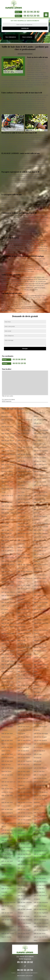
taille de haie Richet (24, 427)
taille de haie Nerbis (24, 606)
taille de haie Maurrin (24, 737)
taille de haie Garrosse (41, 475)
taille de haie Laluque (24, 858)
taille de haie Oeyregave (22, 597)
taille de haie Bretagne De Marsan (41, 715)
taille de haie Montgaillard (22, 642)
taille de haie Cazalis (40, 596)
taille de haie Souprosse (9, 561)
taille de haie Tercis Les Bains (9, 542)
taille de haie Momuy (24, 675)
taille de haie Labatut (24, 899)
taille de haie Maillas (24, 758)
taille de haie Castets (40, 609)
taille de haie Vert (7, 503)
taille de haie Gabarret (41, 496)
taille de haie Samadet (8, 668)
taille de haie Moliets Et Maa (25, 680)
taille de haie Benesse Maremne (41, 801)
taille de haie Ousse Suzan (24, 559)
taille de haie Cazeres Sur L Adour (40, 590)
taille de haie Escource (41, 530)
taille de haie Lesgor (24, 823)
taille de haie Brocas (40, 709)
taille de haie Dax (39, 554)
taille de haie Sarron (8, 654)
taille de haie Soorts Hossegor (8, 587)
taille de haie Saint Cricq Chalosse (7, 884)
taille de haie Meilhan (24, 713)
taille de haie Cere (39, 585)
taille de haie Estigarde (41, 523)
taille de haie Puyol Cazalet (23, 435)
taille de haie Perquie (24, 527)
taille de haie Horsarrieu (25, 920)
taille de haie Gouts (40, 444)
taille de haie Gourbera (41, 451)
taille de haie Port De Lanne (24, 477)
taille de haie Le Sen (8, 620)
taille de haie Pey (23, 523)
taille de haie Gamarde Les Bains (41, 487)
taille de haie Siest (7, 599)
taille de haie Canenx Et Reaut (41, 670)
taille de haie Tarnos (8, 551)
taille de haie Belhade (40, 820)
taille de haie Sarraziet (8, 658)
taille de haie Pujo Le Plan (24, 442)
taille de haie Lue (23, 778)
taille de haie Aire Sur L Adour (41, 939)
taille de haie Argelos (40, 916)
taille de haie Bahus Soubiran (40, 863)
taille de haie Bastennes (41, 834)
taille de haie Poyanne (24, 458)
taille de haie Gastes (40, 471)
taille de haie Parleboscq (22, 542)
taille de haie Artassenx (41, 902)
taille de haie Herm (23, 937)
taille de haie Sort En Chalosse (8, 566)
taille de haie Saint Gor (8, 830)
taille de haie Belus (40, 813)
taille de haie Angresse (41, 927)
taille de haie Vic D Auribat (7, 497)
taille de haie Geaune (40, 465)
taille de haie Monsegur (25, 668)
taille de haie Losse (24, 799)
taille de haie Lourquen (25, 792)
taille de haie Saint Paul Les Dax (9, 715)
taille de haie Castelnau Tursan (41, 625)
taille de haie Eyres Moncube (40, 511)
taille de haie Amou (40, 934)
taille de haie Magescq (24, 761)
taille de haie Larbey (24, 851)
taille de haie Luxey (24, 765)
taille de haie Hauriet (40, 420)
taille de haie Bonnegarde (38, 756)
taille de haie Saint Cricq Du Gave (7, 877)
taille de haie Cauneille (41, 603)
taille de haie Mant (23, 747)
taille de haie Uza (7, 506)
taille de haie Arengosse (41, 920)
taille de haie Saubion (8, 651)
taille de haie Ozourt (24, 554)
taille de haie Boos (39, 751)
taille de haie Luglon (24, 771)
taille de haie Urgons (8, 509)
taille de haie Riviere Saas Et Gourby (8, 935)
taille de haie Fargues (40, 506)
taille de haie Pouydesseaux (22, 463)
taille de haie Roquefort (9, 930)
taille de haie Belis (39, 816)
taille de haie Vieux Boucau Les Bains (7, 470)
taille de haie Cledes (40, 578)
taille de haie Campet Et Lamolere (41, 684)
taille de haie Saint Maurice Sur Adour (7, 742)
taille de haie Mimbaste (25, 699)
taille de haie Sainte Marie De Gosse (7, 770)
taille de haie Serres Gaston (8, 615)
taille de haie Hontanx (24, 923)
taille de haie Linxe (23, 809)
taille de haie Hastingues (38, 425)
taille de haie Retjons (24, 775)
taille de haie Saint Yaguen (7, 673)
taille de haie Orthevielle (25, 571)
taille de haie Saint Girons (7, 421)
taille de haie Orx (23, 568)
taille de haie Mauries (24, 740)
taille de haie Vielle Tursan (7, 490)
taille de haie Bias (39, 771)
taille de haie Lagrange (25, 865)
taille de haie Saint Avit (8, 902)
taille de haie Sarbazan (8, 661)
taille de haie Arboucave (41, 923)
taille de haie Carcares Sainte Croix (41, 659)
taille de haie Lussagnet (25, 768)
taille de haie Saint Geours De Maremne (8, 835)
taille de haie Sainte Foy (9, 851)
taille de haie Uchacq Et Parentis (9, 515)
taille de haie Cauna (40, 606)
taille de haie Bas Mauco (39, 846)
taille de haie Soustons (8, 558)
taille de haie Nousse (24, 603)
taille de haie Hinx (23, 927)
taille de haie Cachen (40, 702)
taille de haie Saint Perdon (7, 708)
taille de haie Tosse (7, 530)
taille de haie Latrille (24, 844)
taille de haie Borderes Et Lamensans (41, 746)
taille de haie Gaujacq (40, 468)
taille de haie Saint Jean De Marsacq (9, 818)
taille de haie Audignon (41, 882)
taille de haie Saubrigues (5, 646)
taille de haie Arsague (40, 906)
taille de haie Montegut (25, 654)
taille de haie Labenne (24, 896)
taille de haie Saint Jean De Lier (9, 825)
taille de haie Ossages (24, 565)
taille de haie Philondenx (22, 508)
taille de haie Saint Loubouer (7, 777)
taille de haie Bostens (40, 740)
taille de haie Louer (23, 796)
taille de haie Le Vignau (9, 465)
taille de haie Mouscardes (22, 625)
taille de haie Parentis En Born (24, 549)
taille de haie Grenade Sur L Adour (41, 439)
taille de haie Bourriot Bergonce (40, 728)
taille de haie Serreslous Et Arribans (9, 608)
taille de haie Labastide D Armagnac (25, 904)
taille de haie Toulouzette (5, 525)
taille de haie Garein (40, 482)
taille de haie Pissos (24, 499)
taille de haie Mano (23, 751)
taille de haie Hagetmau (41, 430)
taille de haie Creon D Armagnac (40, 559)
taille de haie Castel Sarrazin (40, 615)
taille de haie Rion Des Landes (25, 415)
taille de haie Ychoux (8, 451)
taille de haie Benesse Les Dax (41, 808)
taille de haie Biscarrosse (38, 763)
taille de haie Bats (39, 830)
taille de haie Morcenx (24, 634)
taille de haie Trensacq (8, 520)
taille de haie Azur (39, 868)
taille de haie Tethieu (8, 537)
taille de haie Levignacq (25, 813)
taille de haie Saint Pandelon (7, 728)
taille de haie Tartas (7, 547)
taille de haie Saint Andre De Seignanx (7, 915)
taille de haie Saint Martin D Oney (7, 749)
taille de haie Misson (24, 685)
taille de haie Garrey (40, 478)
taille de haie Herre (23, 934)
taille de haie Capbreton (41, 665)
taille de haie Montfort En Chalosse (24, 649)
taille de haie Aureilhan (41, 875)
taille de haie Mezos (24, 702)
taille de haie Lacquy (24, 878)
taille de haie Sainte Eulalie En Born (7, 856)
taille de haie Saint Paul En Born (9, 721)
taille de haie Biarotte (40, 775)
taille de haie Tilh (7, 534)
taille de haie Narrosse (24, 613)
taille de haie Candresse (38, 677)
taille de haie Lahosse (24, 861)
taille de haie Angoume (41, 930)
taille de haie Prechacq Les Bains (25, 449)
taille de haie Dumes (40, 537)
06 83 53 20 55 (31, 16)
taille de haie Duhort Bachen (40, 542)
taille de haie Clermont (41, 575)
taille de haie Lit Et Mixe (25, 802)
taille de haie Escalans (41, 534)
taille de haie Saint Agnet (7, 921)
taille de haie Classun (40, 582)
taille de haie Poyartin (24, 454)
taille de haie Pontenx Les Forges (24, 490)
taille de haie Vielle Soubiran (7, 477)
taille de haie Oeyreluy (24, 592)
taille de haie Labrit (23, 885)
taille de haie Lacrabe (24, 875)
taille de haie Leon (23, 827)
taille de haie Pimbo (24, 503)
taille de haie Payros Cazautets (24, 535)
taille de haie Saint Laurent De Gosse (7, 790)
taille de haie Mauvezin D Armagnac (25, 732)
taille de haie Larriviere (25, 847)
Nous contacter (27, 37)
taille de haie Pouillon (24, 468)
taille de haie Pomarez (24, 496)
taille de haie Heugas (24, 930)
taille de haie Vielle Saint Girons (7, 484)
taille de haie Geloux (40, 461)
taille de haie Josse (23, 916)
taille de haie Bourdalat (41, 734)
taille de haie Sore (7, 571)
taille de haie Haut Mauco (39, 415)
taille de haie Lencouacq (22, 832)
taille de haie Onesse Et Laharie (25, 580)
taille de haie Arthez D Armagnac (40, 897)
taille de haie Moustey (24, 620)
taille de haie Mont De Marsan (24, 659)
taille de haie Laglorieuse (22, 870)
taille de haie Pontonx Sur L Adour (24, 484)
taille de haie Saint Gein (9, 847)
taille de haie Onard (24, 589)
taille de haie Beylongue (41, 782)
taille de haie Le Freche (41, 503)
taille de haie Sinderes (8, 596)
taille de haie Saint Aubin (7, 908)
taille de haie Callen (40, 696)
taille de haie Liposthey (25, 806)
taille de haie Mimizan (24, 696)
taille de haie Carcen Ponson (40, 652)
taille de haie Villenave (8, 461)
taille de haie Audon (40, 878)
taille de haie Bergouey (41, 792)
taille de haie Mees (23, 716)
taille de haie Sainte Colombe (7, 890)
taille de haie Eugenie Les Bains (40, 518)
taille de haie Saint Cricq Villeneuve (7, 870)
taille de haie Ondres (24, 585)
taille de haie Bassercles (38, 839)
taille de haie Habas (40, 434)
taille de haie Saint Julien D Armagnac (7, 811)
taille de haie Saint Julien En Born (7, 804)
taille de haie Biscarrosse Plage (7, 415)
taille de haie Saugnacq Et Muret (9, 628)
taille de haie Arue (39, 892)
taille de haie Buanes (40, 706)
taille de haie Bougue (40, 737)
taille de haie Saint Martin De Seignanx (8, 756)
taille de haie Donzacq (41, 547)
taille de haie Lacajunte (25, 882)
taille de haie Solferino (8, 592)
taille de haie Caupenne (41, 599)
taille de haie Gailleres (41, 492)
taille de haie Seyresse (8, 603)
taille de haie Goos (39, 454)
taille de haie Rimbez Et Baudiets (25, 421)
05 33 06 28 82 (31, 12)
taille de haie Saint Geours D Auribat (7, 842)
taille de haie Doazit (40, 551)
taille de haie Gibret (40, 458)
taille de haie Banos (40, 854)
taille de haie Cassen (40, 647)
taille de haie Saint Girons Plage (7, 428)
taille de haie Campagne (38, 690)
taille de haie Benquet (40, 796)
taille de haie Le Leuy (24, 816)
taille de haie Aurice (40, 871)
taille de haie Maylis (24, 727)
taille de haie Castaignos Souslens (40, 642)
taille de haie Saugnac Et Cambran (8, 635)
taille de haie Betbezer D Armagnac (41, 787)
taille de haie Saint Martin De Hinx (7, 763)
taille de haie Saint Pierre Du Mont (7, 701)
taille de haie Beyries (40, 778)
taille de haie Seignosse (9, 623)
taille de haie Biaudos (40, 768)
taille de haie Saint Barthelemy (7, 897)
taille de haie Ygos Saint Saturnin (9, 446)
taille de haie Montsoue (25, 637)
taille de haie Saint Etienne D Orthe (7, 863)
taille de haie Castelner (41, 620)
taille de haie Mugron (24, 616)
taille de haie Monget (24, 671)
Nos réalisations (11, 37)
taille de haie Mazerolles (22, 721)
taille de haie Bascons (40, 851)
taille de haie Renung (24, 430)
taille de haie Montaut (24, 665)
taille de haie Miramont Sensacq (25, 690)
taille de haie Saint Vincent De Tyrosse (7, 680)
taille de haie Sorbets (8, 582)
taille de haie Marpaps (24, 744)
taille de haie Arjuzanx (40, 909)
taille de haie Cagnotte (41, 699)
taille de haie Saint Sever (7, 694)
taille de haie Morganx (24, 630)
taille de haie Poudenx (24, 471)
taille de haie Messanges (22, 708)
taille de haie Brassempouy (38, 721)
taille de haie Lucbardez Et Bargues (25, 784)
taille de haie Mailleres (24, 754)
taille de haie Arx (39, 889)
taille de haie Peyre (23, 520)
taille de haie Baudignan (41, 827)
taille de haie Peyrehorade (22, 515)
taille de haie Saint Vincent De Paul (7, 687)
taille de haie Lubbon (24, 789)
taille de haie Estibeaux (41, 527)
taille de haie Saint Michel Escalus (7, 735)
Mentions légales (25, 976)
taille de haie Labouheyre (22, 890)
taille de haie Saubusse (9, 640)
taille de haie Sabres (8, 927)
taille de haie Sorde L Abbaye (8, 577)
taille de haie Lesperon (25, 820)
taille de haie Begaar (40, 823)
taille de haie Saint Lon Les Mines (8, 784)
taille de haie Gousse (40, 447)
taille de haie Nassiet (24, 609)
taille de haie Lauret (24, 837)
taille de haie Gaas (39, 499)
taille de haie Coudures (41, 565)
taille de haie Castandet (41, 637)
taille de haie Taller (7, 554)
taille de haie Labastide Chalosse (25, 911)
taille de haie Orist (23, 575)
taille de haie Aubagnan (41, 885)
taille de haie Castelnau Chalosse (41, 632)
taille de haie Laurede (24, 840)
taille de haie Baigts (40, 858)
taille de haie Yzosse (8, 440)
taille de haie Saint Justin (7, 797)
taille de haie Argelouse (41, 913)
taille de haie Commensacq (38, 570)
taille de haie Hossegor (8, 434)
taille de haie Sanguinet (9, 665)
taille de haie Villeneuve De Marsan (9, 456)
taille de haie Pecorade (25, 530)
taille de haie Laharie (8, 437)
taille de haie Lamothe (24, 854)
